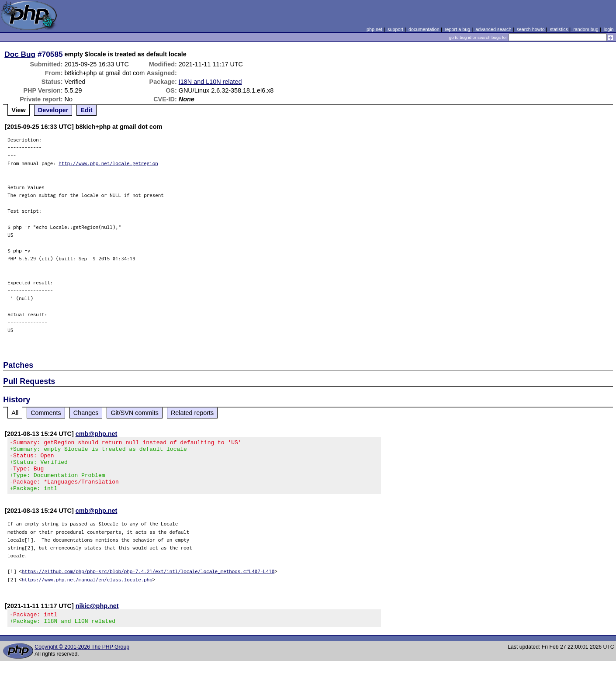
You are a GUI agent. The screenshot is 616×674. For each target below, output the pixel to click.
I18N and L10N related (210, 82)
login (609, 29)
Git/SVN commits (135, 413)
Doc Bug (20, 54)
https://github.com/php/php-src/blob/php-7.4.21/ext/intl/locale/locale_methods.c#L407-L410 (148, 582)
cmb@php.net (97, 434)
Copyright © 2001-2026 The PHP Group (82, 660)
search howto (530, 29)
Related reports (192, 413)
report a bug (457, 29)
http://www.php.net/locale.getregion (108, 163)
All (15, 413)
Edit (86, 110)
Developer (53, 110)
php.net (374, 29)
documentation (424, 29)
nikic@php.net (97, 616)
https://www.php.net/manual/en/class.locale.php (87, 590)
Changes (86, 413)
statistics (559, 29)
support (395, 29)
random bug (586, 29)
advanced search (493, 29)
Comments (46, 413)
